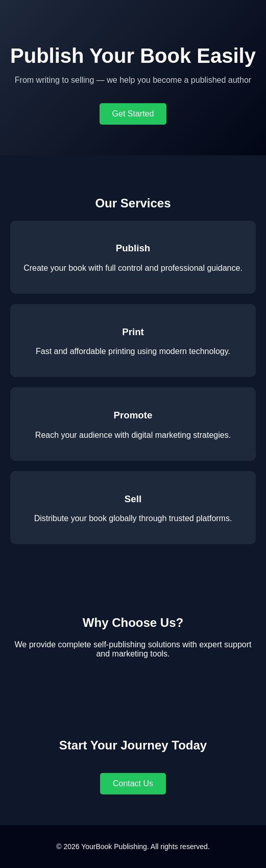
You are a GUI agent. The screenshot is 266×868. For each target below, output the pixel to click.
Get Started (133, 114)
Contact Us (133, 783)
